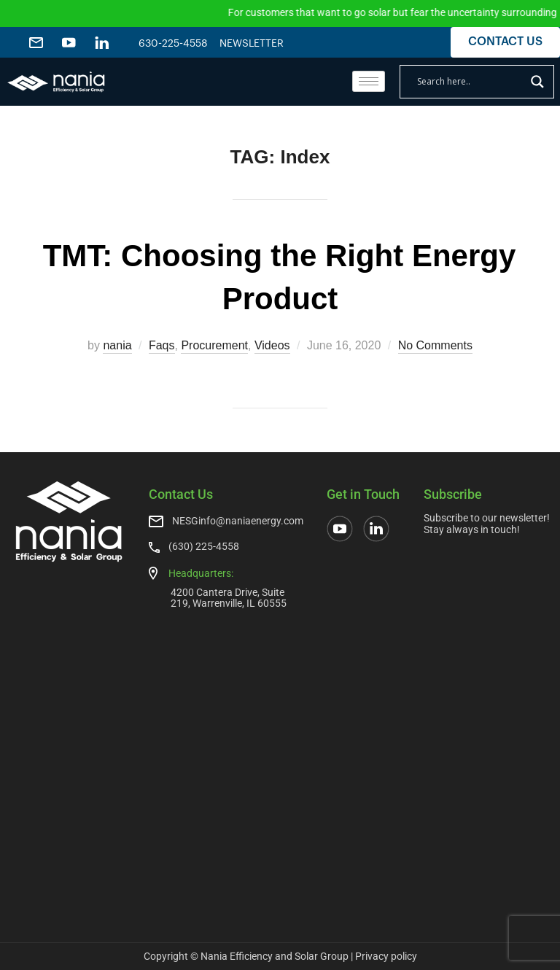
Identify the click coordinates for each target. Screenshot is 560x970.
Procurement (214, 345)
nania (117, 345)
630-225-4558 (173, 44)
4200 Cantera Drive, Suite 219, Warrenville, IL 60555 (229, 598)
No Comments (435, 345)
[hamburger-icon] (369, 81)
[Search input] (470, 82)
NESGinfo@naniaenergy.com (238, 521)
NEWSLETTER (252, 44)
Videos (272, 345)
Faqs (162, 345)
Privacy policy (386, 956)
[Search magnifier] (537, 82)
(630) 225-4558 (204, 546)
